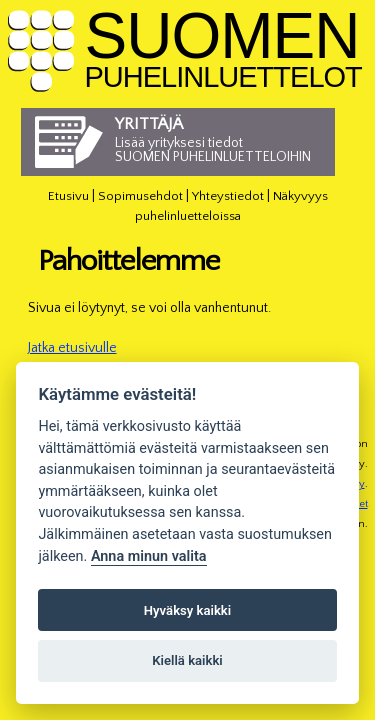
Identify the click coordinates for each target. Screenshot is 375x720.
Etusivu (68, 196)
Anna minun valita (149, 556)
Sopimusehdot (140, 196)
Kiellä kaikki (187, 660)
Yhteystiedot (228, 196)
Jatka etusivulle (72, 348)
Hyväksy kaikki (187, 610)
